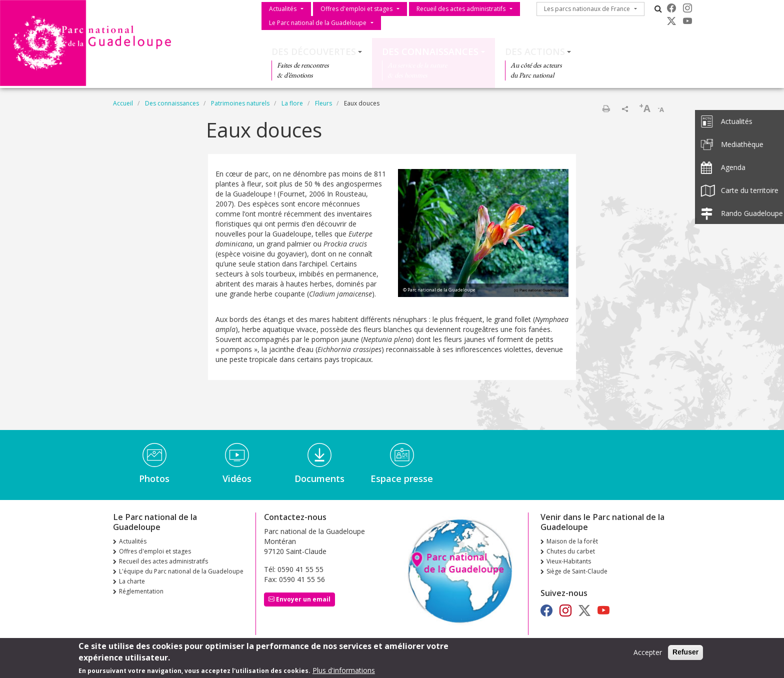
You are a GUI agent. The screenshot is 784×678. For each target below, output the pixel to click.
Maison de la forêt (572, 541)
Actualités (283, 9)
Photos (154, 478)
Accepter (648, 655)
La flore (292, 103)
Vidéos (237, 478)
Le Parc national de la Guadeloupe (318, 23)
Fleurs (323, 103)
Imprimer (606, 108)
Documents (319, 478)
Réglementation (141, 591)
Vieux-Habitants (569, 561)
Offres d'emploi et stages (356, 9)
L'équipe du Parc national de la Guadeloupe (181, 571)
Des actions (535, 51)
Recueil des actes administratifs (461, 9)
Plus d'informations (344, 672)
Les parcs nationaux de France (587, 9)
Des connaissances (430, 51)
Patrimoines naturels (240, 103)
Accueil (123, 103)
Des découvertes (314, 51)
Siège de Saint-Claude (577, 571)
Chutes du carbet (571, 551)
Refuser (685, 654)
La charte (132, 581)
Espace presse (402, 478)
